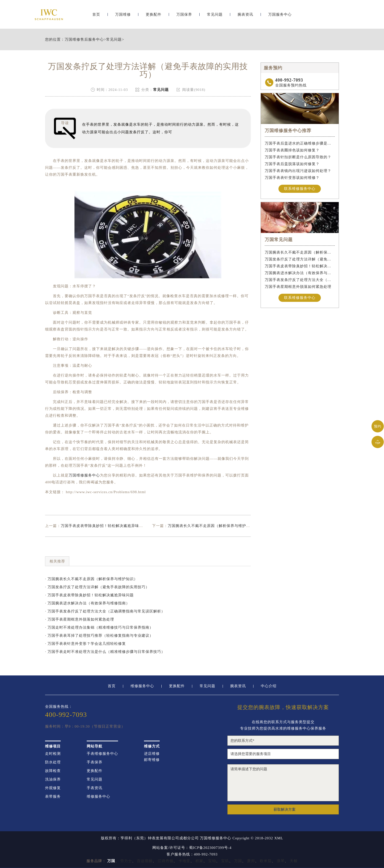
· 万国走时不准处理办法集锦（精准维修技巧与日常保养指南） (99, 627)
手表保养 (95, 762)
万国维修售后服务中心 (84, 40)
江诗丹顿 (166, 861)
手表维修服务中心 (102, 754)
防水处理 (53, 762)
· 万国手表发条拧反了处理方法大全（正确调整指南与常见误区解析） (105, 611)
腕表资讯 (245, 17)
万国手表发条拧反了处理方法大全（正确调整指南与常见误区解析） (300, 280)
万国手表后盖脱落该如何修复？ (292, 164)
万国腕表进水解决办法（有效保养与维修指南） (300, 273)
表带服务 (53, 797)
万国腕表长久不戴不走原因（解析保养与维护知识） (213, 526)
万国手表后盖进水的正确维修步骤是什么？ (300, 143)
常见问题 (215, 17)
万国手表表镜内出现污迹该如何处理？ (298, 171)
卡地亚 (184, 861)
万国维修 (123, 17)
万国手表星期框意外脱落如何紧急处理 (298, 287)
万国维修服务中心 (84, 475)
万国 (238, 861)
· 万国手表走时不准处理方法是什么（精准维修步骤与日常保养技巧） (105, 652)
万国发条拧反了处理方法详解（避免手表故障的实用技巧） (300, 259)
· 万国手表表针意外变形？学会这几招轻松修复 (85, 644)
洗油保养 (53, 779)
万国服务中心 (280, 17)
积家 (199, 861)
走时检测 (53, 754)
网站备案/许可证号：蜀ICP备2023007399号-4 (192, 848)
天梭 (294, 861)
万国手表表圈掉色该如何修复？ (292, 150)
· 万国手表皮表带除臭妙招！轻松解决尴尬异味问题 (89, 595)
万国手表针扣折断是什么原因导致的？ (298, 157)
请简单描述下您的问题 (283, 783)
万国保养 (184, 17)
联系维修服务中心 (300, 189)
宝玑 (225, 861)
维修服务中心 (142, 686)
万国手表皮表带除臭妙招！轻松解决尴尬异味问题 (104, 526)
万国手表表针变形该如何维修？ (292, 178)
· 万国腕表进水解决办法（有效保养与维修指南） (87, 603)
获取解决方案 (285, 809)
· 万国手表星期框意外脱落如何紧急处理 (80, 619)
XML (279, 838)
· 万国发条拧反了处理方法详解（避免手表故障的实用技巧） (97, 587)
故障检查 (53, 771)
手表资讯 (95, 788)
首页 (96, 17)
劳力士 (126, 861)
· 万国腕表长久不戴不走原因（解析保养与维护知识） (91, 579)
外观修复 (53, 788)
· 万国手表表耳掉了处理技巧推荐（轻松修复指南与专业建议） (99, 636)
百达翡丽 (145, 861)
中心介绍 (269, 686)
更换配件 (154, 17)
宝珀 (212, 861)
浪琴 (281, 861)
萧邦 (251, 861)
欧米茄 (266, 861)
